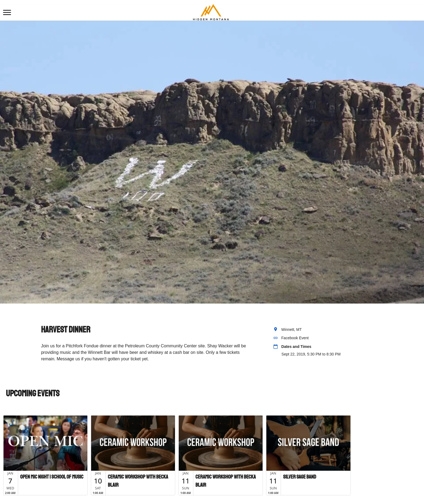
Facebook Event (295, 338)
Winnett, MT (291, 330)
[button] (7, 12)
